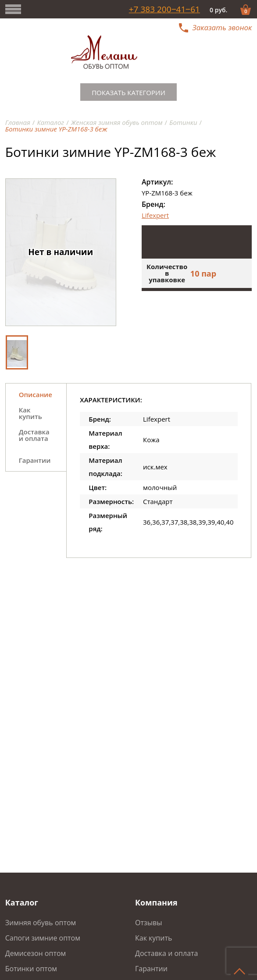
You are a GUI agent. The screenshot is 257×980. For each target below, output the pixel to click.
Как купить (153, 938)
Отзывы (148, 923)
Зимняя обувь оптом (41, 923)
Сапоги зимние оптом (43, 938)
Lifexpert (155, 215)
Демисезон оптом (36, 953)
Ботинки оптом (31, 969)
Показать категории (128, 92)
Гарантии (151, 969)
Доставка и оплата (167, 953)
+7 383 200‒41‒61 (164, 9)
